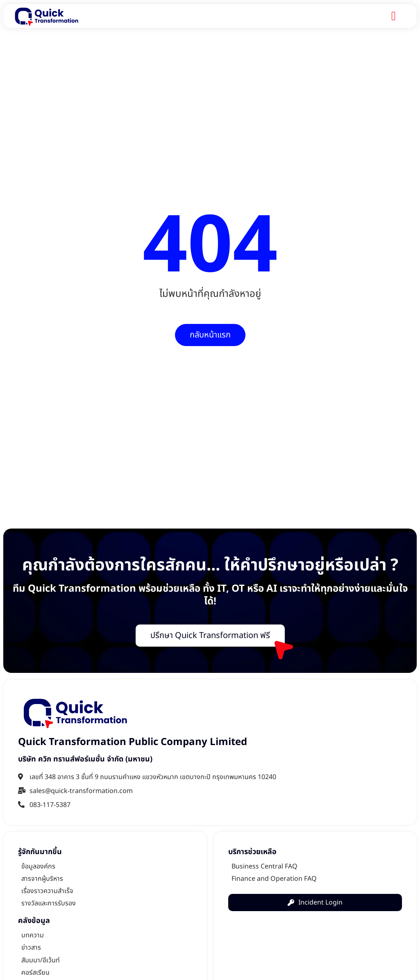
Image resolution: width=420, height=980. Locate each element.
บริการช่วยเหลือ (252, 852)
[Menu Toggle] (394, 16)
